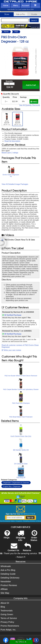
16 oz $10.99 (7, 119)
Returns (27, 549)
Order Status (34, 537)
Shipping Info (21, 537)
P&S (16, 32)
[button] (36, 640)
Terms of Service (9, 618)
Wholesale (6, 566)
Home (6, 5)
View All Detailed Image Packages (15, 184)
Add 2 (34, 101)
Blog (3, 607)
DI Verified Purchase (12, 315)
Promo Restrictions (10, 626)
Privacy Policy (7, 622)
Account (25, 5)
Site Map (5, 593)
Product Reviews (9, 585)
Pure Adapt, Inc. (8, 630)
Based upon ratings (10, 153)
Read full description (12, 141)
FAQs (7, 536)
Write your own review (11, 350)
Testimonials (7, 611)
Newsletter (6, 581)
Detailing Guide (8, 574)
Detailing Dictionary (10, 578)
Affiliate (4, 589)
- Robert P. (20, 557)
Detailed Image (21, 2)
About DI (5, 603)
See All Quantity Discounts (30, 105)
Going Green (7, 614)
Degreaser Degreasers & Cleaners (16, 483)
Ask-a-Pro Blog (8, 570)
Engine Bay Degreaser (12, 486)
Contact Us (13, 549)
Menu (16, 5)
